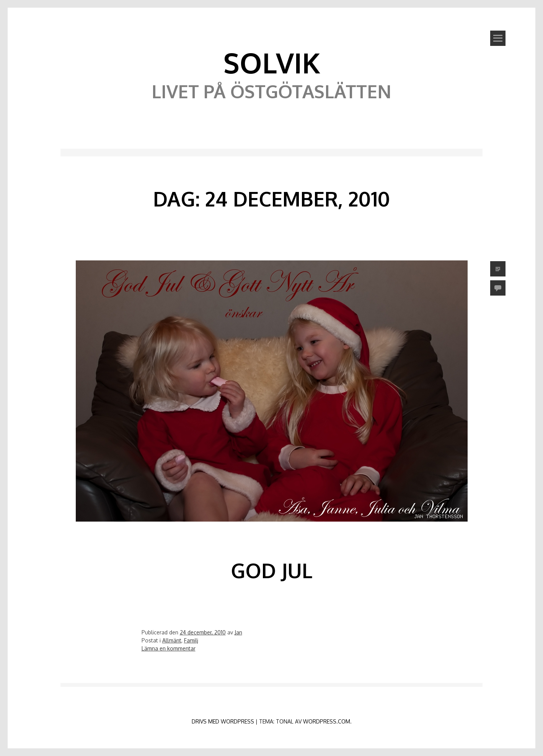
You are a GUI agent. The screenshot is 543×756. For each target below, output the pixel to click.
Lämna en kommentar (169, 648)
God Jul (271, 570)
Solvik (272, 62)
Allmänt (172, 640)
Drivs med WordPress (223, 721)
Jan (238, 632)
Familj (191, 640)
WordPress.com (327, 721)
